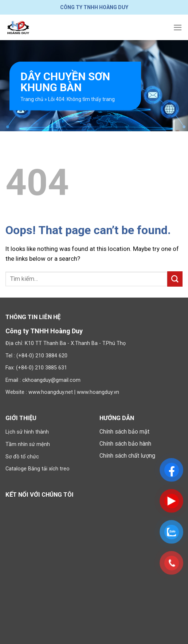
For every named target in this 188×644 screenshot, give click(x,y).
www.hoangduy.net (51, 392)
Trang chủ (32, 99)
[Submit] (175, 279)
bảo (133, 432)
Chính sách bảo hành (125, 444)
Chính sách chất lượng (127, 456)
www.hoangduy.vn (98, 392)
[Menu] (178, 28)
